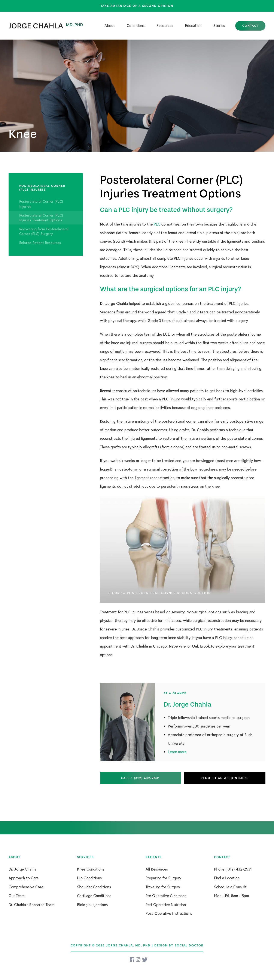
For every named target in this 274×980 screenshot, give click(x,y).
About (110, 26)
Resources (165, 26)
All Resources (157, 869)
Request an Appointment (225, 778)
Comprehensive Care (26, 887)
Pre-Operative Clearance (166, 896)
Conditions (136, 26)
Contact (250, 26)
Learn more (177, 752)
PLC (157, 224)
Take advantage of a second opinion (137, 6)
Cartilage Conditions (94, 896)
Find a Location (227, 878)
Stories (219, 26)
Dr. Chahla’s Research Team (31, 905)
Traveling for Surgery (163, 887)
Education (193, 26)
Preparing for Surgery (163, 878)
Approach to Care (24, 878)
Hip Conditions (89, 878)
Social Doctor (189, 945)
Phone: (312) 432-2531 (233, 869)
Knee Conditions (91, 869)
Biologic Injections (92, 905)
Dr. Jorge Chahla (23, 869)
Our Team (17, 896)
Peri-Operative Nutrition (166, 905)
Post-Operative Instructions (169, 913)
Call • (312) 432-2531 (140, 778)
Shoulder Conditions (94, 887)
